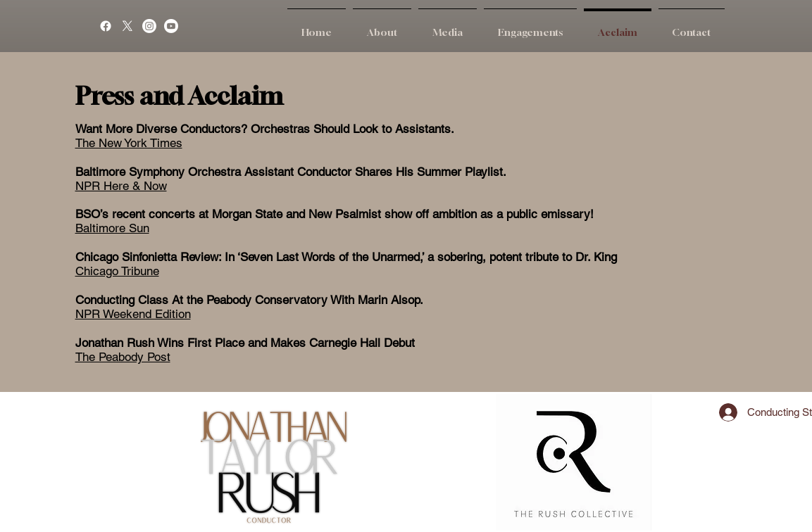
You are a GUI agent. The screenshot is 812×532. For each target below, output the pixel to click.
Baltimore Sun (112, 228)
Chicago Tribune (117, 271)
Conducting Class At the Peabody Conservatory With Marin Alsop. (249, 300)
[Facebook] (106, 26)
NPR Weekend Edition (133, 314)
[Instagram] (149, 26)
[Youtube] (171, 26)
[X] (127, 26)
